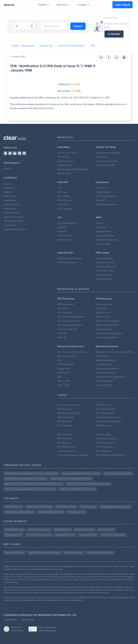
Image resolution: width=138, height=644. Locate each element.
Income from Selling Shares (109, 333)
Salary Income (103, 317)
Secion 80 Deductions (107, 161)
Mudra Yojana (103, 356)
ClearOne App (103, 244)
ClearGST (101, 188)
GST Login (62, 192)
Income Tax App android (108, 153)
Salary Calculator (104, 447)
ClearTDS (100, 200)
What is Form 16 (104, 313)
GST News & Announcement (71, 317)
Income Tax (102, 157)
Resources (64, 5)
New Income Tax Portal (107, 325)
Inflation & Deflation (106, 360)
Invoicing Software (105, 236)
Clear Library (10, 209)
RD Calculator (64, 439)
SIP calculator (64, 421)
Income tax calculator (68, 405)
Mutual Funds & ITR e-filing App (72, 169)
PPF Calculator (103, 405)
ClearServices (64, 165)
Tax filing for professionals (70, 258)
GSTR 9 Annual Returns (69, 321)
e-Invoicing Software (106, 196)
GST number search (106, 409)
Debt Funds (63, 373)
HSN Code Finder (104, 258)
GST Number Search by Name (111, 455)
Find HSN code (103, 434)
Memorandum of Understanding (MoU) (115, 352)
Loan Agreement (104, 364)
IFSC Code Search (105, 413)
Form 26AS (101, 308)
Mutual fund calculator (68, 413)
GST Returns (63, 308)
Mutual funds (64, 173)
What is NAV (63, 385)
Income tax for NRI (105, 165)
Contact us (9, 188)
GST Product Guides (14, 221)
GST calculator (65, 425)
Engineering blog (12, 204)
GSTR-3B (62, 337)
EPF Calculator (103, 451)
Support (8, 168)
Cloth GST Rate (104, 275)
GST (59, 188)
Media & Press (10, 196)
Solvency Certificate (106, 373)
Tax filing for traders (67, 262)
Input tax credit (65, 209)
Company (84, 5)
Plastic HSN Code (105, 271)
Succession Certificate (107, 369)
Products (45, 5)
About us (8, 184)
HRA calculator (65, 434)
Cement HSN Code (105, 262)
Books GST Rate (104, 279)
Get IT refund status (106, 443)
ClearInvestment (66, 161)
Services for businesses (107, 240)
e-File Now (114, 34)
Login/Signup (122, 5)
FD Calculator (64, 443)
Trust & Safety (10, 225)
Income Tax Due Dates (107, 337)
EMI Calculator (64, 409)
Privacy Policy (10, 620)
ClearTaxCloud (65, 236)
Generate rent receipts (107, 417)
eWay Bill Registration (107, 204)
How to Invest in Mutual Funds (72, 352)
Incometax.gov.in (104, 329)
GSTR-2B (62, 333)
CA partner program (67, 223)
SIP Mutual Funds (66, 364)
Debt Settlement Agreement (110, 377)
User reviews (10, 200)
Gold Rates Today (66, 447)
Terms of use (28, 620)
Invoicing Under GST (67, 329)
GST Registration (66, 304)
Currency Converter (67, 451)
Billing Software (103, 231)
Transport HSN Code (106, 267)
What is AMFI (64, 381)
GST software (64, 196)
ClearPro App (64, 240)
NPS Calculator (103, 425)
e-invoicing (63, 204)
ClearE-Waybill (103, 192)
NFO (59, 377)
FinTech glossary (12, 213)
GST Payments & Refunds (70, 325)
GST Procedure (65, 313)
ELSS (60, 360)
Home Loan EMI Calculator (109, 421)
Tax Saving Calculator (107, 439)
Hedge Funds (64, 369)
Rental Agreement (105, 381)
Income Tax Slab (104, 304)
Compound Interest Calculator (73, 455)
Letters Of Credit (104, 385)
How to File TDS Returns (108, 321)
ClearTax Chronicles (13, 217)
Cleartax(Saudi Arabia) (15, 229)
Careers (7, 192)
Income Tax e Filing (67, 153)
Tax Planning (63, 157)
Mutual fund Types (66, 356)
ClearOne (101, 227)
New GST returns (66, 200)
